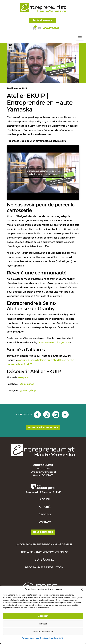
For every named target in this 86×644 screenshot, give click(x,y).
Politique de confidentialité (52, 638)
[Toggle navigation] (80, 38)
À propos (45, 515)
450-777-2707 (51, 28)
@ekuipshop (27, 384)
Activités (45, 507)
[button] (82, 589)
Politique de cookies (30, 638)
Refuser (43, 624)
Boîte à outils (44, 560)
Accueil (45, 499)
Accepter (43, 616)
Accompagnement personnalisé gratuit (44, 544)
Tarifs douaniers (42, 20)
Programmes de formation (44, 567)
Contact (45, 522)
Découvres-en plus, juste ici (55, 343)
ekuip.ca (23, 377)
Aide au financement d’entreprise (44, 552)
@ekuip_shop (28, 391)
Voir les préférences (43, 632)
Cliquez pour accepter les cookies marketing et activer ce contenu (43, 173)
